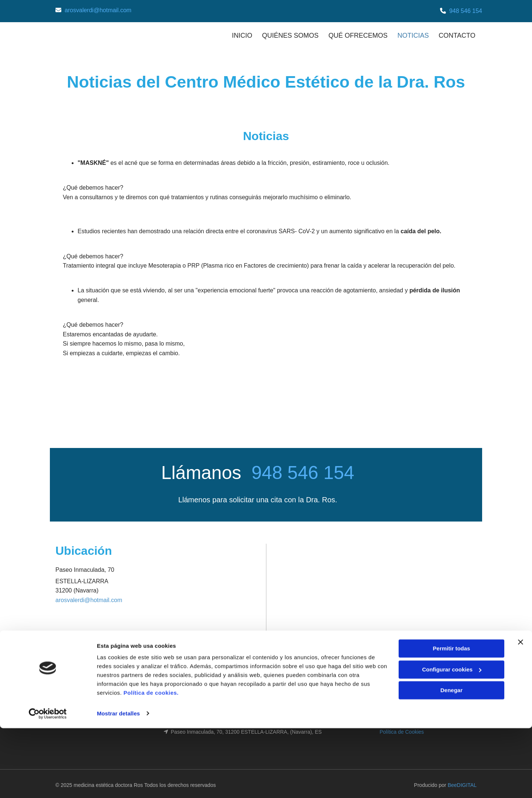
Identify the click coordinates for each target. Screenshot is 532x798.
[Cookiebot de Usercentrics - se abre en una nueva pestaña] (48, 784)
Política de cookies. (151, 763)
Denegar (451, 760)
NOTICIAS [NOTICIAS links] (413, 34)
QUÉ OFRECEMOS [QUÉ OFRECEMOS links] (357, 34)
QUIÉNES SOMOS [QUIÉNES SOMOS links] (288, 34)
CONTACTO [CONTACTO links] (458, 34)
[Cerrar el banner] (521, 712)
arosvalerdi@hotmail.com (98, 10)
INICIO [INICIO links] (238, 34)
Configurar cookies (452, 739)
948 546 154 (466, 11)
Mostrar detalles (118, 783)
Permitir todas (452, 719)
